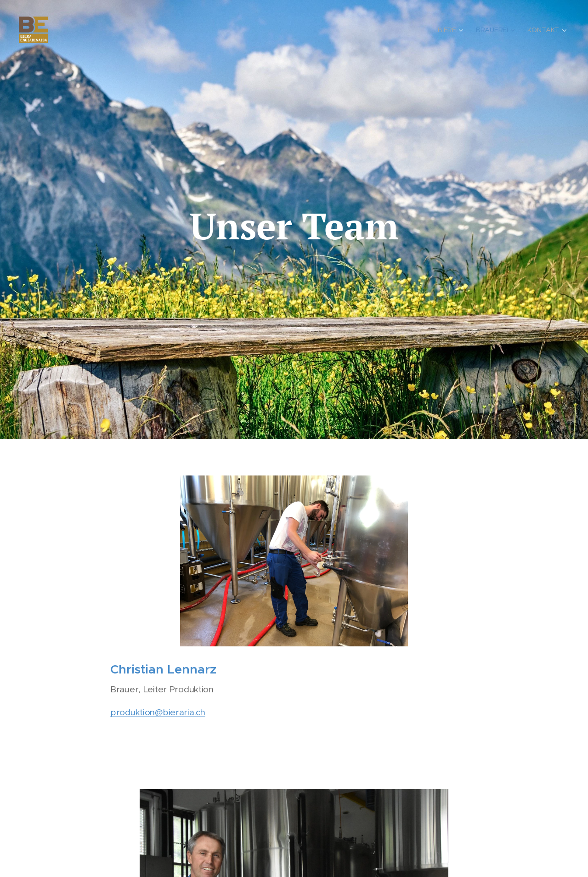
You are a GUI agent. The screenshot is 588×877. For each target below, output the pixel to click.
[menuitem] (452, 30)
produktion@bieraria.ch (158, 712)
